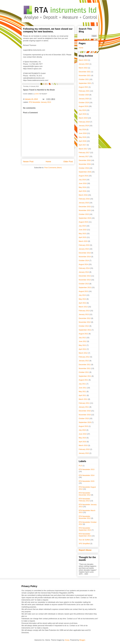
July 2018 (82, 130)
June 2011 (83, 388)
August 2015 (83, 222)
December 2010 (85, 411)
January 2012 (84, 361)
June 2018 (83, 133)
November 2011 (85, 368)
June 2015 (83, 230)
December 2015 (85, 207)
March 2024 (83, 60)
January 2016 (84, 203)
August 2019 (83, 106)
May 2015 (82, 234)
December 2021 (85, 72)
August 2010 (83, 426)
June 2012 (83, 341)
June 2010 (83, 434)
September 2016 (85, 172)
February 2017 (84, 153)
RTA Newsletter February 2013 (85, 500)
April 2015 (83, 237)
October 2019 (84, 103)
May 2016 (82, 187)
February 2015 (84, 245)
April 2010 (83, 442)
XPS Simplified (84, 544)
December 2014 (85, 253)
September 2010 (85, 422)
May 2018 (82, 137)
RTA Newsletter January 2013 (40, 102)
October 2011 (84, 372)
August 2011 (83, 380)
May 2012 (82, 345)
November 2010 (85, 415)
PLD (80, 466)
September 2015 (85, 218)
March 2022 (83, 68)
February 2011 (84, 403)
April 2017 (83, 145)
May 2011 (82, 392)
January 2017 (84, 156)
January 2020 (84, 99)
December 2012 (85, 318)
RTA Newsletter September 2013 (85, 535)
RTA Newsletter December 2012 (85, 494)
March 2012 (83, 353)
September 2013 (85, 287)
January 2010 (84, 453)
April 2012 (83, 349)
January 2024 (84, 64)
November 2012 (85, 322)
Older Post (68, 162)
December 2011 (85, 365)
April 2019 (83, 114)
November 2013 (85, 280)
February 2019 (84, 122)
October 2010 (84, 418)
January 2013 (84, 314)
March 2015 (83, 241)
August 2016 (83, 176)
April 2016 (83, 191)
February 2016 (84, 199)
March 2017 (83, 149)
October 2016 (84, 168)
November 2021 (85, 76)
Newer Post (28, 162)
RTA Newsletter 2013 (87, 469)
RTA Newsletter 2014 (87, 475)
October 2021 (84, 79)
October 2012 (84, 326)
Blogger (82, 640)
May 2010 (82, 438)
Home (48, 162)
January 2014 (84, 272)
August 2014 (83, 264)
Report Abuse (85, 550)
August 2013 (83, 291)
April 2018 (83, 141)
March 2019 (83, 118)
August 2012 (83, 334)
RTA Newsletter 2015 (87, 481)
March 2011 (83, 399)
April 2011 (83, 395)
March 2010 (83, 445)
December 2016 (85, 160)
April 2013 (83, 303)
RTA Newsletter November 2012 (85, 517)
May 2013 (82, 299)
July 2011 (82, 384)
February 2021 (84, 91)
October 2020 (84, 95)
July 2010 (82, 430)
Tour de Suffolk (84, 540)
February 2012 (84, 357)
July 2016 (82, 180)
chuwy (67, 640)
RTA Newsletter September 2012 (85, 529)
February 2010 (84, 449)
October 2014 (84, 261)
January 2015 (84, 249)
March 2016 (83, 195)
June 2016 (83, 183)
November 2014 (85, 257)
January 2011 (84, 407)
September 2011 (85, 376)
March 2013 (83, 307)
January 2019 (84, 126)
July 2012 (82, 338)
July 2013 (82, 295)
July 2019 (82, 110)
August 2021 (83, 87)
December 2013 (85, 276)
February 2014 (84, 268)
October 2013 (84, 284)
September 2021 (85, 83)
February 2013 (84, 311)
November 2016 (85, 164)
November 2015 (85, 210)
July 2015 (82, 226)
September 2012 (85, 330)
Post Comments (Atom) (53, 168)
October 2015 (84, 214)
